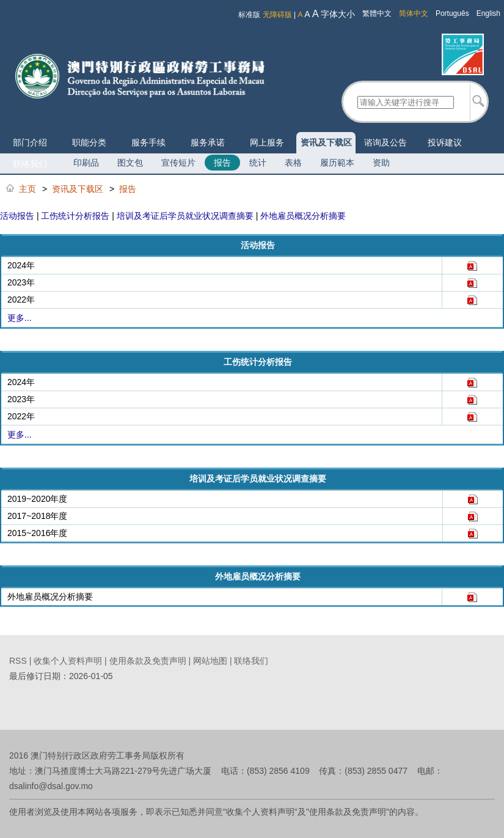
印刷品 (86, 163)
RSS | (21, 661)
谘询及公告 (385, 142)
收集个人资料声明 (68, 661)
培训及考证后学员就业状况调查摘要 (185, 216)
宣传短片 (178, 163)
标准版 (249, 15)
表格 (293, 163)
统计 (258, 163)
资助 (381, 163)
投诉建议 (445, 142)
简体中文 (414, 13)
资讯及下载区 (326, 142)
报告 (222, 163)
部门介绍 (30, 142)
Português (452, 13)
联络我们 (30, 164)
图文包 (130, 163)
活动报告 (17, 216)
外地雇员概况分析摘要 (303, 216)
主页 (27, 189)
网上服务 (267, 142)
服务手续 (148, 142)
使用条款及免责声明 (148, 661)
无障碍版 (277, 15)
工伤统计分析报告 (75, 216)
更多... (20, 318)
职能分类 (89, 142)
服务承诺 (208, 142)
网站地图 (210, 661)
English (488, 13)
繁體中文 (377, 13)
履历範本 (337, 163)
